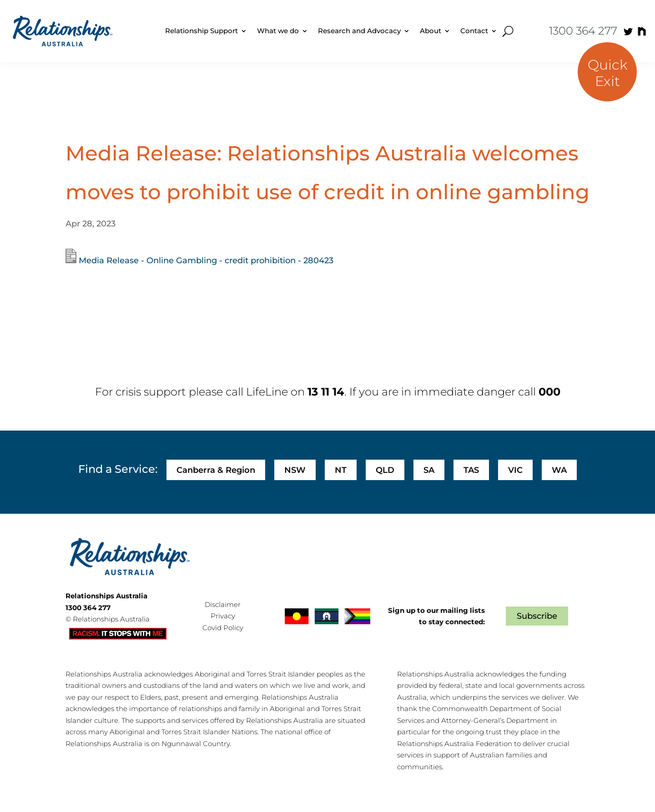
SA (429, 470)
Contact (474, 31)
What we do (278, 31)
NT (341, 470)
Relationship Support (202, 31)
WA (559, 470)
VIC (515, 470)
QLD (385, 470)
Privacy (223, 616)
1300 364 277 (583, 31)
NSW (295, 470)
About (431, 31)
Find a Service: (118, 469)
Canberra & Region (216, 470)
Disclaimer (223, 604)
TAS (471, 470)
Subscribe (537, 616)
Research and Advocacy (359, 31)
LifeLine (267, 392)
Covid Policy (223, 628)
